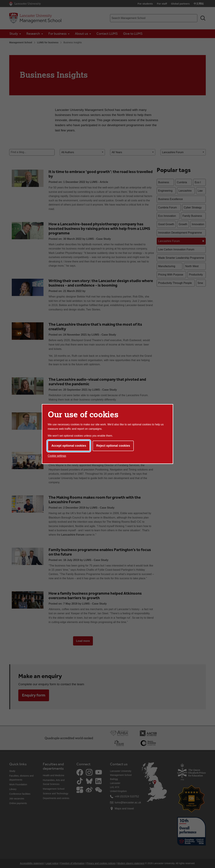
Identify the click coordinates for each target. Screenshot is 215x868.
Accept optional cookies (69, 446)
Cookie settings (57, 456)
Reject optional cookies (113, 446)
